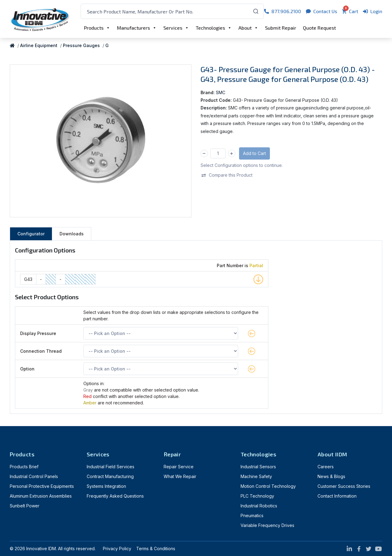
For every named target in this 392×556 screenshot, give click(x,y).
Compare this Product (227, 175)
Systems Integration (106, 486)
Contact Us (321, 11)
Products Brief (24, 467)
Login (373, 11)
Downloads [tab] (72, 234)
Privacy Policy (117, 549)
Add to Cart (254, 153)
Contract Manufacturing (110, 476)
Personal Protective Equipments (42, 486)
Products (94, 28)
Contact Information (337, 496)
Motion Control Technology (268, 486)
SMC (221, 92)
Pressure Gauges (81, 45)
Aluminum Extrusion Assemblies (41, 496)
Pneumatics (252, 515)
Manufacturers (133, 28)
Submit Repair (281, 28)
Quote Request (319, 28)
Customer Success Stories (344, 486)
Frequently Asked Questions (115, 496)
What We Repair (180, 476)
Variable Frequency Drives (267, 525)
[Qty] (218, 153)
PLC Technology (257, 496)
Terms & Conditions (156, 549)
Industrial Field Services (111, 467)
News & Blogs (331, 476)
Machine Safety (256, 476)
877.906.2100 (283, 11)
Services (173, 28)
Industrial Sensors (258, 467)
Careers (326, 467)
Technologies (210, 28)
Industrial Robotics (259, 506)
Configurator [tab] (31, 234)
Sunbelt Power (25, 506)
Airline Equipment (39, 45)
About (245, 28)
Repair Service (179, 467)
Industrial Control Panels (34, 476)
